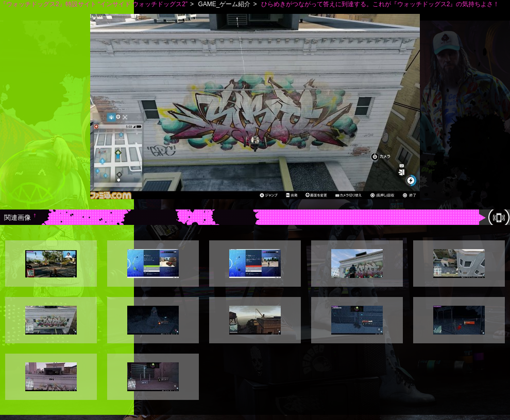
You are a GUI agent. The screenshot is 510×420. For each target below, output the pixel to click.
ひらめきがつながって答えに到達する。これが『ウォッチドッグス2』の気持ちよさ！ (380, 4)
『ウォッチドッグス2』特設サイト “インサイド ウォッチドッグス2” (94, 4)
